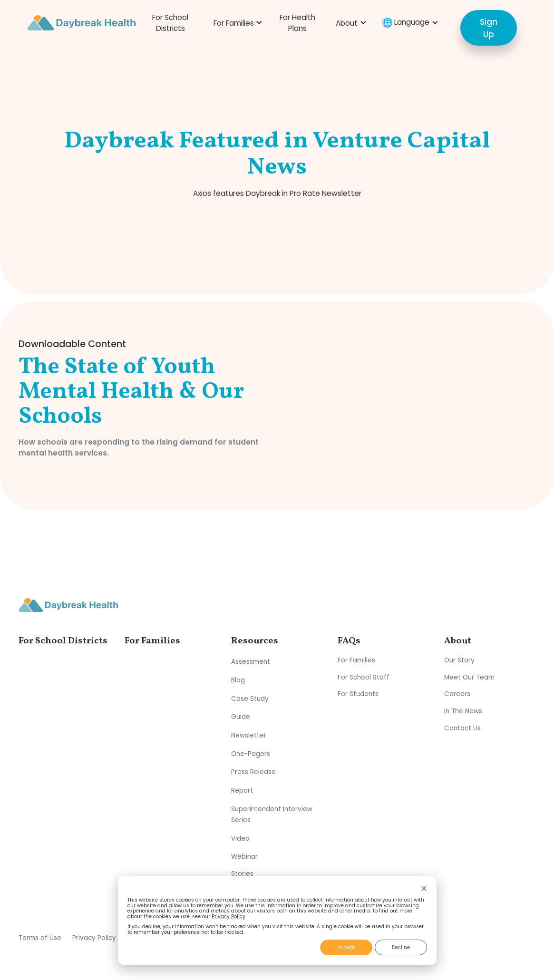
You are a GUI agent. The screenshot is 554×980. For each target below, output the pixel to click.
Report (242, 791)
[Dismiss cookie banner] (424, 889)
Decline (401, 947)
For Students (358, 694)
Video (240, 838)
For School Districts (170, 23)
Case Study (250, 698)
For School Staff (364, 677)
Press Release (253, 772)
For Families (356, 660)
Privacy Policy (228, 917)
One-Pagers (251, 753)
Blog (238, 680)
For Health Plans (297, 23)
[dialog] (277, 921)
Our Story (459, 660)
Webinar (244, 857)
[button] (237, 23)
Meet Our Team (469, 677)
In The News (463, 711)
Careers (457, 694)
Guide (241, 717)
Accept (346, 947)
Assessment (251, 662)
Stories (242, 874)
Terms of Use (40, 938)
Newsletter (249, 735)
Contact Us (462, 728)
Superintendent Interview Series (272, 814)
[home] (82, 23)
